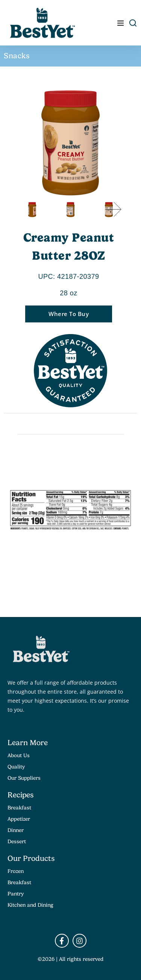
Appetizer (19, 819)
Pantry (16, 894)
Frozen (16, 871)
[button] (113, 209)
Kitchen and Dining (30, 905)
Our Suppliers (24, 778)
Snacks (17, 56)
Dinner (16, 830)
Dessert (17, 841)
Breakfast (19, 808)
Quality (16, 767)
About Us (19, 755)
